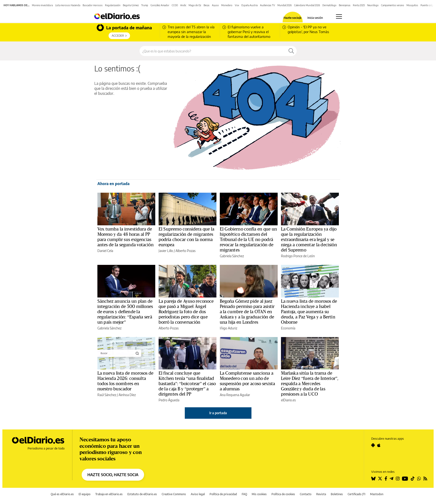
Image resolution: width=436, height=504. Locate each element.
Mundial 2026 (285, 5)
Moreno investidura (42, 5)
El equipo (85, 494)
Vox (237, 5)
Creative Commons (174, 494)
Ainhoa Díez (127, 395)
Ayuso (215, 5)
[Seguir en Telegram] (391, 479)
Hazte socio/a (293, 18)
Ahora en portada (113, 184)
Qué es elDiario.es (62, 494)
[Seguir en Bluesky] (373, 479)
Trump (145, 5)
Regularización (113, 5)
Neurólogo (373, 5)
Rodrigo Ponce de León (298, 256)
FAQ (244, 494)
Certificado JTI (356, 494)
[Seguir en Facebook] (386, 479)
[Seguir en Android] (373, 445)
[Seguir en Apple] (379, 445)
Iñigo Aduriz (228, 328)
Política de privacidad (223, 494)
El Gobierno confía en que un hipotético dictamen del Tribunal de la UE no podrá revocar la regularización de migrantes (248, 240)
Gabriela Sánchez (232, 256)
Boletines (337, 494)
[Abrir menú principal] (339, 16)
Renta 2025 (359, 5)
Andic (183, 5)
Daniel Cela (105, 251)
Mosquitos (412, 5)
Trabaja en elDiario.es (109, 494)
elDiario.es (288, 400)
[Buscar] (291, 51)
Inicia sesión (315, 18)
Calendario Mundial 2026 (307, 5)
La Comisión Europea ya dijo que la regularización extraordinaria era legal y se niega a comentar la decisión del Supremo (309, 240)
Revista (321, 494)
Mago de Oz (195, 5)
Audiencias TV (268, 5)
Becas (207, 5)
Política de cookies (283, 494)
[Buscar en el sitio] (213, 51)
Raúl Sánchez (107, 395)
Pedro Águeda (169, 400)
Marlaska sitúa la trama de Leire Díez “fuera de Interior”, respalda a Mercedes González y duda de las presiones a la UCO (310, 384)
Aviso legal (198, 494)
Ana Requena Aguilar (235, 395)
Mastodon (377, 494)
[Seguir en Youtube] (405, 479)
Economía (288, 328)
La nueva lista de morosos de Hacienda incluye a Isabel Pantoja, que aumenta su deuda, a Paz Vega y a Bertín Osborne (309, 312)
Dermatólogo (329, 5)
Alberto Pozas (185, 251)
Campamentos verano (393, 5)
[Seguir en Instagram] (398, 479)
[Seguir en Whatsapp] (419, 479)
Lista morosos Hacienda (68, 5)
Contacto (306, 494)
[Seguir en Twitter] (380, 479)
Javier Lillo (166, 251)
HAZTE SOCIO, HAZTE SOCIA (113, 475)
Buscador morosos (93, 5)
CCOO (175, 5)
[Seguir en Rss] (425, 479)
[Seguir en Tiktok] (413, 479)
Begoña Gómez (131, 5)
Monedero (227, 5)
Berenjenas (345, 5)
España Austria (250, 5)
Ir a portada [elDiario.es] (218, 413)
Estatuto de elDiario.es (142, 494)
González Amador (160, 5)
